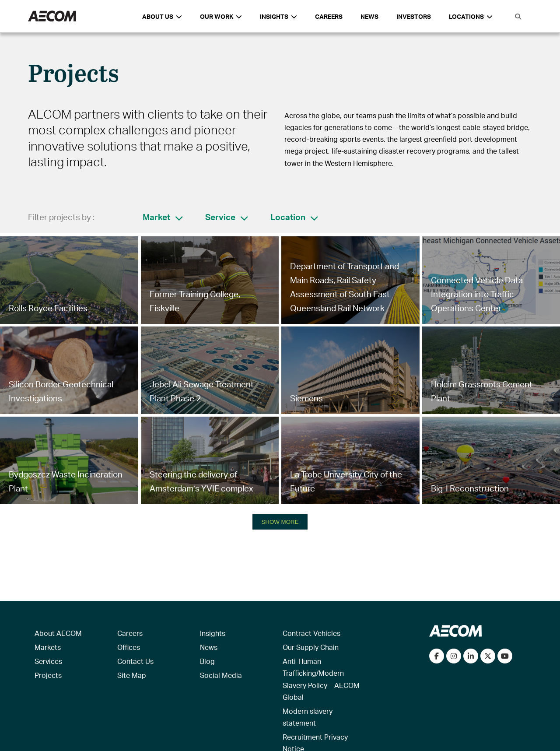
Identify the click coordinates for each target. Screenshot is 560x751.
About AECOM (58, 633)
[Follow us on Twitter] (488, 656)
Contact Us (135, 661)
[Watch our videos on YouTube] (505, 656)
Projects (48, 675)
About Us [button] (162, 16)
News (369, 16)
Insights (213, 633)
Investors (414, 16)
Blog (207, 661)
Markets (48, 647)
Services (48, 661)
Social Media (221, 675)
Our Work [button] (221, 16)
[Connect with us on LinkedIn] (471, 656)
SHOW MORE (280, 522)
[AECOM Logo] (52, 16)
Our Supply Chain (311, 647)
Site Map (132, 675)
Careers (329, 16)
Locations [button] (471, 16)
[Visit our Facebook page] (437, 656)
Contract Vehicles (311, 633)
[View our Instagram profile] (454, 656)
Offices (129, 647)
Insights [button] (278, 16)
